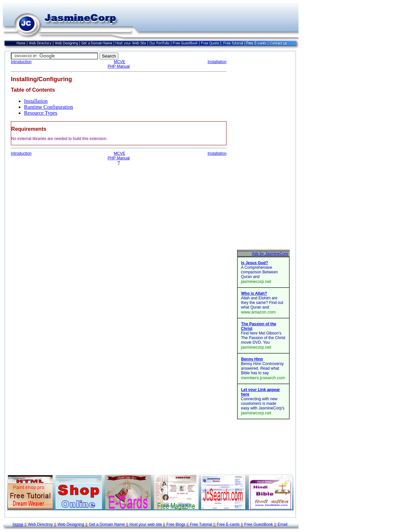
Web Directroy (40, 524)
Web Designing (71, 524)
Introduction (21, 62)
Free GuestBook (259, 524)
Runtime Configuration (48, 107)
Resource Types (41, 113)
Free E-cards (228, 524)
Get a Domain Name (107, 524)
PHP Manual (119, 66)
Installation (217, 62)
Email (283, 524)
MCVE (119, 62)
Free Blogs (176, 524)
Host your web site (146, 524)
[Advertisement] (263, 151)
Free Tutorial (201, 524)
